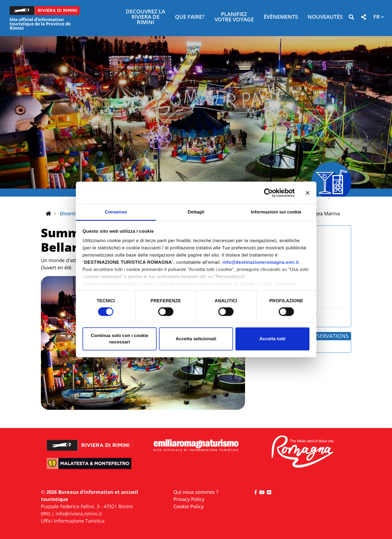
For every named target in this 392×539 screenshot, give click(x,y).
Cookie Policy (189, 506)
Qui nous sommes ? (196, 492)
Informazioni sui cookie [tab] (276, 212)
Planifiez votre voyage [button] (234, 17)
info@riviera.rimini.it (79, 514)
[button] (351, 18)
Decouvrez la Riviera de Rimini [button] (145, 17)
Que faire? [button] (190, 17)
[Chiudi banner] (308, 193)
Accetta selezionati (196, 339)
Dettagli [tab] (196, 212)
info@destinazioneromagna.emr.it (261, 262)
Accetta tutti (272, 339)
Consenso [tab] (116, 212)
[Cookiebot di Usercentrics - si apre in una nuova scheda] (271, 193)
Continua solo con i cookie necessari (120, 339)
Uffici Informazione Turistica (73, 521)
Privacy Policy (189, 499)
